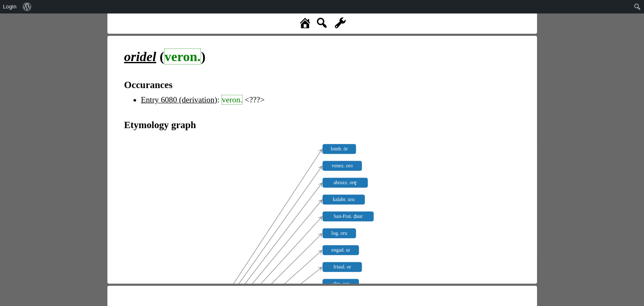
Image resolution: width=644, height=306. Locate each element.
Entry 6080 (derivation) (179, 100)
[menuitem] (27, 7)
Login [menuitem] (10, 7)
